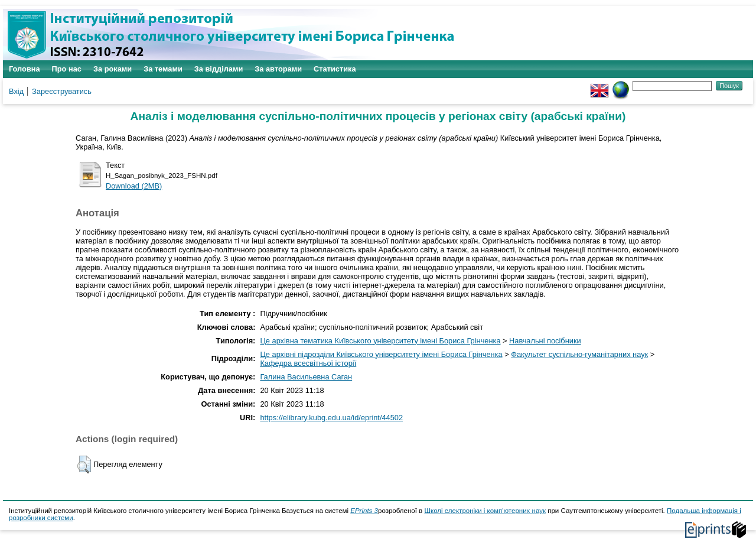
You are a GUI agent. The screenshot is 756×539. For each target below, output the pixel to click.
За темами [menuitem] (163, 69)
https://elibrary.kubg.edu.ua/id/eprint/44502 (331, 418)
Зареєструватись (62, 91)
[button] (84, 465)
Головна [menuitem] (25, 69)
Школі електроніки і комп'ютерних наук (485, 511)
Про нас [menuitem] (67, 69)
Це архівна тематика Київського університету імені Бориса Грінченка (380, 341)
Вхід (16, 91)
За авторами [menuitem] (278, 69)
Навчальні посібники (545, 341)
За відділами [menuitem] (219, 69)
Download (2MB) (134, 186)
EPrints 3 (364, 511)
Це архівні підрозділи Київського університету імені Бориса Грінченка (381, 354)
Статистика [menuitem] (335, 69)
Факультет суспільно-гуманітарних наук (579, 354)
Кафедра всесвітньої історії (308, 363)
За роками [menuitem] (113, 69)
